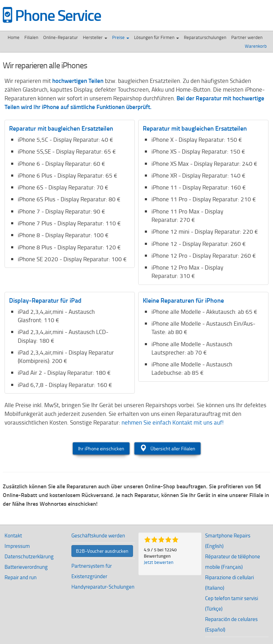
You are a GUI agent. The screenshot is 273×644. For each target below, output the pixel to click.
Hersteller (95, 37)
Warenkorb (256, 46)
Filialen (31, 37)
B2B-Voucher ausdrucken (102, 551)
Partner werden (247, 37)
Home (14, 37)
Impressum (17, 546)
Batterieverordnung (26, 567)
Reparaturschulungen (205, 37)
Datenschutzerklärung (29, 556)
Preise (121, 37)
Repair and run (21, 577)
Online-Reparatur (61, 37)
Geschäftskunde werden (98, 536)
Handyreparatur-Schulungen (103, 587)
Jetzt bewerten (159, 562)
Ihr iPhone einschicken (101, 448)
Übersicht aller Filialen (167, 448)
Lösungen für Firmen (157, 37)
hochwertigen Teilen (78, 80)
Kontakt (13, 536)
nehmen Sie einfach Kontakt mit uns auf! (173, 422)
